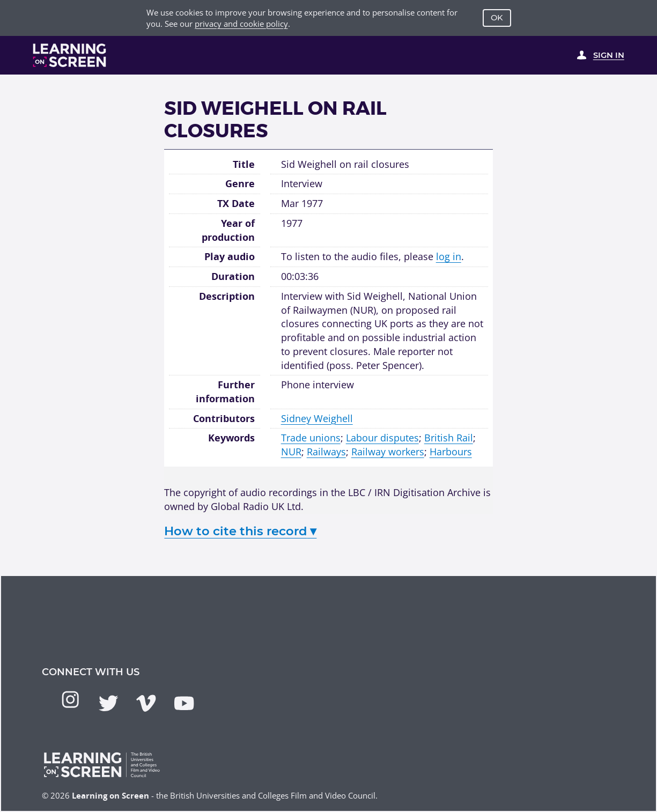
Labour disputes (382, 438)
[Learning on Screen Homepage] (70, 55)
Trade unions (311, 438)
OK (497, 18)
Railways (326, 452)
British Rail (449, 438)
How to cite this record (240, 531)
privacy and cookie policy (241, 24)
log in (449, 256)
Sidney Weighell (317, 418)
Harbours (451, 452)
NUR (291, 452)
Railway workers (388, 452)
